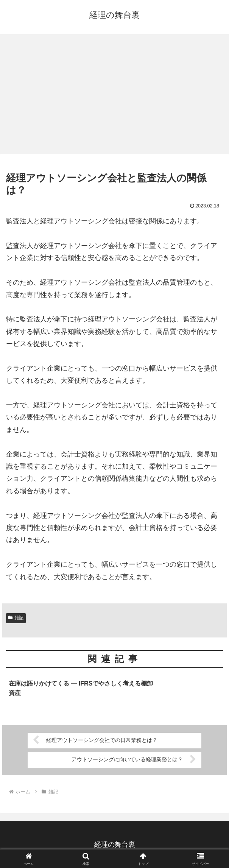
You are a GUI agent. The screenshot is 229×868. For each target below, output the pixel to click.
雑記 (16, 618)
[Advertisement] (114, 96)
